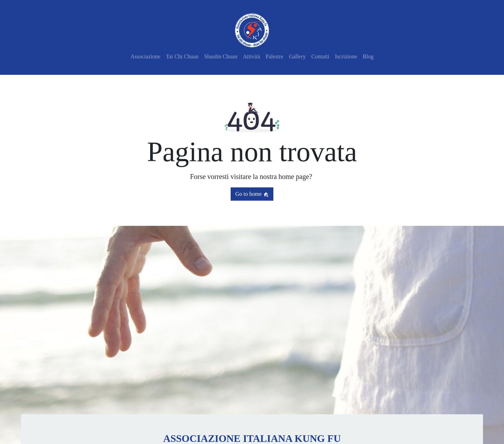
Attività (251, 56)
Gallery (297, 56)
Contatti (320, 56)
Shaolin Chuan (221, 56)
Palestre (275, 56)
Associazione (145, 56)
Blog (368, 56)
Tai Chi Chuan (182, 56)
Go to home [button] (252, 194)
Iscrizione (346, 56)
